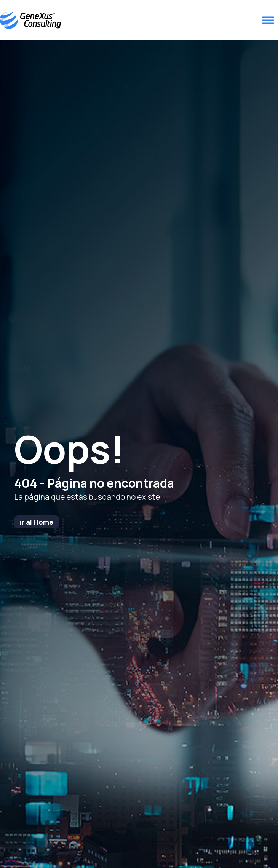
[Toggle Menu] (268, 20)
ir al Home (37, 522)
